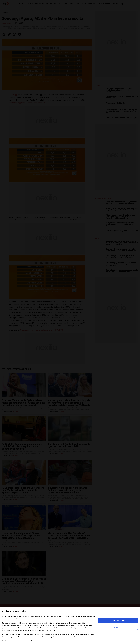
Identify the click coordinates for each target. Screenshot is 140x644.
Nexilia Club (118, 627)
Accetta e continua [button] (118, 621)
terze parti (36, 623)
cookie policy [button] (18, 619)
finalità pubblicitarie (44, 628)
